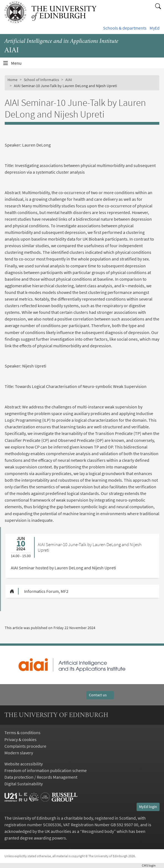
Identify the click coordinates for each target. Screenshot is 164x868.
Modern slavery (19, 753)
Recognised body (98, 831)
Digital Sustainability (24, 784)
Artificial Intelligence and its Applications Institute (61, 41)
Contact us (100, 695)
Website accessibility (24, 764)
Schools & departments (125, 28)
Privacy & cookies (20, 739)
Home (12, 80)
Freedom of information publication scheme (46, 770)
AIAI (69, 80)
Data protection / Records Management (41, 777)
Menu (20, 64)
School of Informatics (41, 80)
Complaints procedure (25, 746)
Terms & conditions (22, 733)
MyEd (155, 28)
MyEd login (148, 807)
